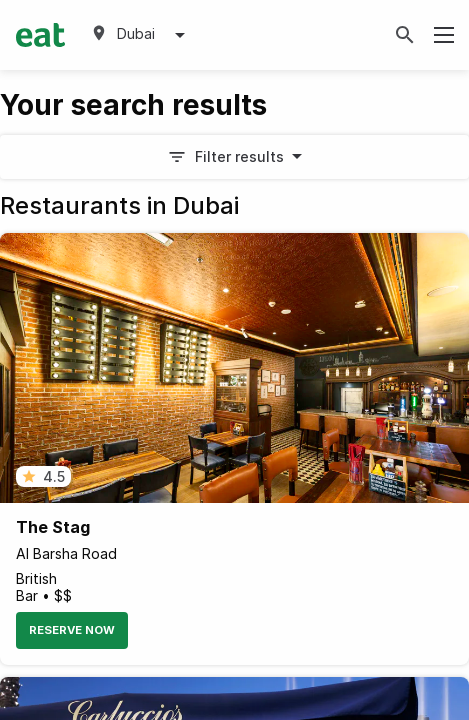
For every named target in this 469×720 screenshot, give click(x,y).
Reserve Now (72, 630)
